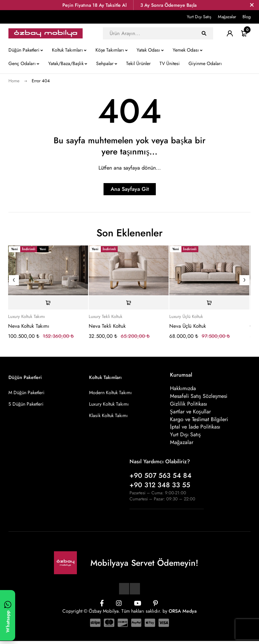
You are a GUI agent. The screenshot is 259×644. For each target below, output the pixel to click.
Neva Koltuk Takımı (29, 326)
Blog (247, 17)
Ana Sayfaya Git (130, 189)
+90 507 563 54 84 (161, 479)
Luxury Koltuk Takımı (26, 317)
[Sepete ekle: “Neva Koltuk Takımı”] (48, 303)
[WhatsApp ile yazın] (8, 615)
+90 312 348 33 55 (160, 488)
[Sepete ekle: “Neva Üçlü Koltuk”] (209, 303)
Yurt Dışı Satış (199, 17)
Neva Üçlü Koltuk (188, 326)
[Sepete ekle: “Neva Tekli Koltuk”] (129, 303)
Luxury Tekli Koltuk (106, 317)
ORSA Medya (183, 614)
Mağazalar (227, 17)
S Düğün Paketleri (26, 404)
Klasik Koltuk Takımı (108, 415)
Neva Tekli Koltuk (107, 326)
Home (14, 81)
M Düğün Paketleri (26, 392)
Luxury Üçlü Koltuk (186, 317)
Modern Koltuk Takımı (110, 392)
